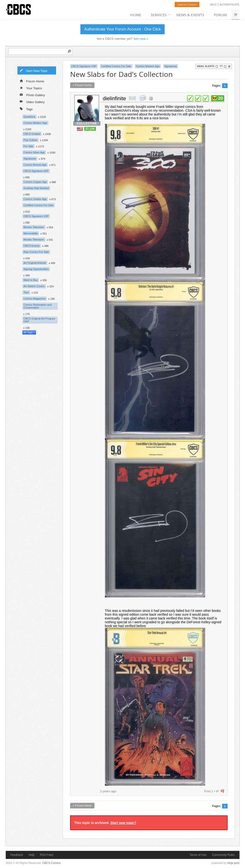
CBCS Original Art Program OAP (39, 320)
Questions (30, 117)
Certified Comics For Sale (39, 205)
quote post (143, 98)
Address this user (151, 98)
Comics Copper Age (35, 182)
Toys (26, 292)
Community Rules (223, 855)
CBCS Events (32, 246)
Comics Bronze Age (35, 165)
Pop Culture (31, 140)
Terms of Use (198, 855)
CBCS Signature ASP (36, 171)
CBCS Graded (32, 134)
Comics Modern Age (35, 123)
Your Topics (31, 88)
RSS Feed (47, 855)
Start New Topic (34, 70)
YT (223, 66)
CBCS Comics (51, 863)
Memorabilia (31, 233)
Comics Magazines (35, 299)
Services (159, 15)
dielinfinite (115, 98)
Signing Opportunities (36, 269)
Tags (26, 109)
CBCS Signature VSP (36, 216)
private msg (132, 98)
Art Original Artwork (35, 263)
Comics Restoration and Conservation (38, 306)
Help (213, 5)
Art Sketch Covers (34, 286)
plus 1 (190, 98)
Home (136, 15)
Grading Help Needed (36, 188)
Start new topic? (123, 823)
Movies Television (34, 227)
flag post (222, 791)
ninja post (233, 863)
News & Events (190, 15)
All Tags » (29, 332)
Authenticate (229, 5)
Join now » (141, 39)
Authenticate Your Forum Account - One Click (122, 29)
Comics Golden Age (35, 199)
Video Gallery (32, 102)
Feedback (17, 855)
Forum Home (32, 81)
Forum (220, 15)
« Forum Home (82, 85)
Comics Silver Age (34, 152)
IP (217, 791)
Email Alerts (207, 66)
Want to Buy (31, 280)
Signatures (30, 159)
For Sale (29, 146)
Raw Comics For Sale (36, 252)
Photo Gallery (32, 95)
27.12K (90, 129)
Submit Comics (187, 4)
